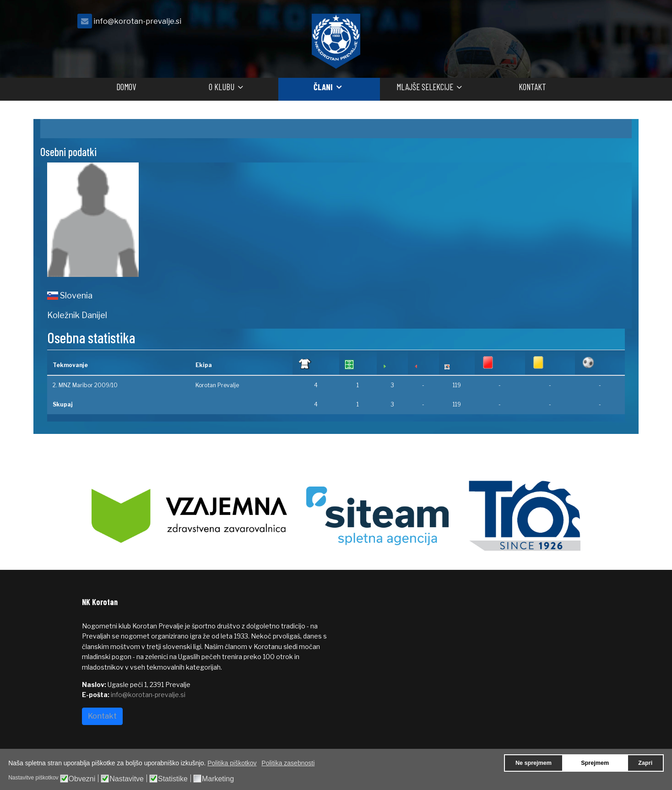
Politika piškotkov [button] (232, 763)
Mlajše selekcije (425, 87)
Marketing (218, 779)
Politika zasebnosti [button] (288, 763)
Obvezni (82, 779)
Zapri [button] (645, 763)
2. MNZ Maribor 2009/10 (85, 385)
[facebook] (579, 24)
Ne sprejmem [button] (534, 763)
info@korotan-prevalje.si (137, 21)
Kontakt (532, 87)
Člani (323, 87)
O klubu (222, 87)
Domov (126, 87)
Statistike (173, 779)
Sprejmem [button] (595, 763)
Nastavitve (127, 779)
